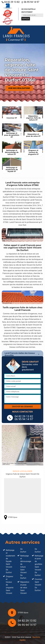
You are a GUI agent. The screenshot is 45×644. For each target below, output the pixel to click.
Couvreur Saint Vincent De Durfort (38, 585)
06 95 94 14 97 (30, 2)
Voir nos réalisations (19, 88)
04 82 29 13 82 (11, 2)
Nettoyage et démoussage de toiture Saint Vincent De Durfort (24, 567)
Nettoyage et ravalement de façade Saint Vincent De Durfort (10, 561)
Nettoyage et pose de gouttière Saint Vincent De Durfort (38, 566)
